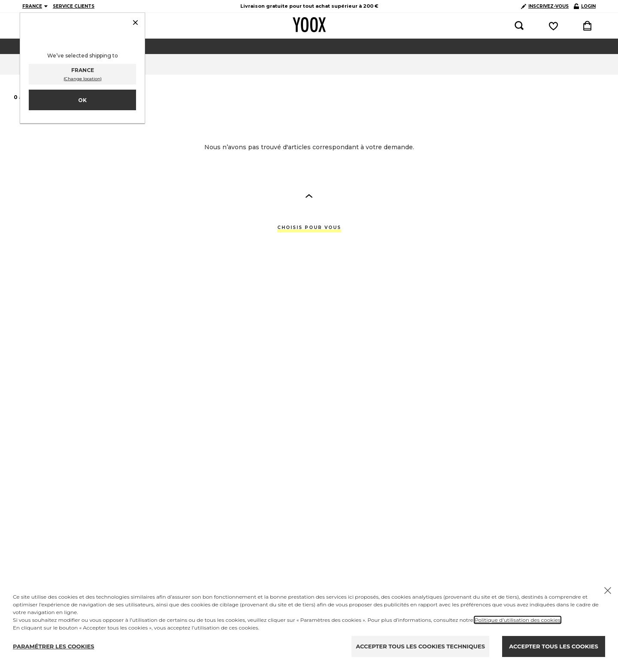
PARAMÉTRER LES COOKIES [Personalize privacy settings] (54, 646)
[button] (309, 196)
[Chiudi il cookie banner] (608, 591)
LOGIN (585, 6)
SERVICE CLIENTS (74, 6)
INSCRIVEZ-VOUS (545, 6)
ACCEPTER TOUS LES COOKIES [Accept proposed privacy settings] (553, 646)
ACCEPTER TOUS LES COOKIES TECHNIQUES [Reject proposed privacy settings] (420, 646)
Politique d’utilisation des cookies (518, 620)
